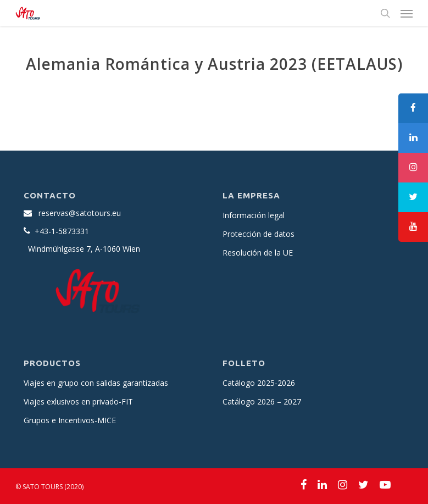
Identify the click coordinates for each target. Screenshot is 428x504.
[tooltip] (413, 108)
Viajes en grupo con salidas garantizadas (96, 383)
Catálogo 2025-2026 (259, 383)
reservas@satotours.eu (80, 213)
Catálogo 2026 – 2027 (262, 401)
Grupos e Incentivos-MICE (70, 420)
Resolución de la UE (258, 253)
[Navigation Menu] (407, 13)
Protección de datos (259, 234)
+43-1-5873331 (62, 231)
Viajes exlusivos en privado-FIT (78, 401)
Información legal (254, 215)
